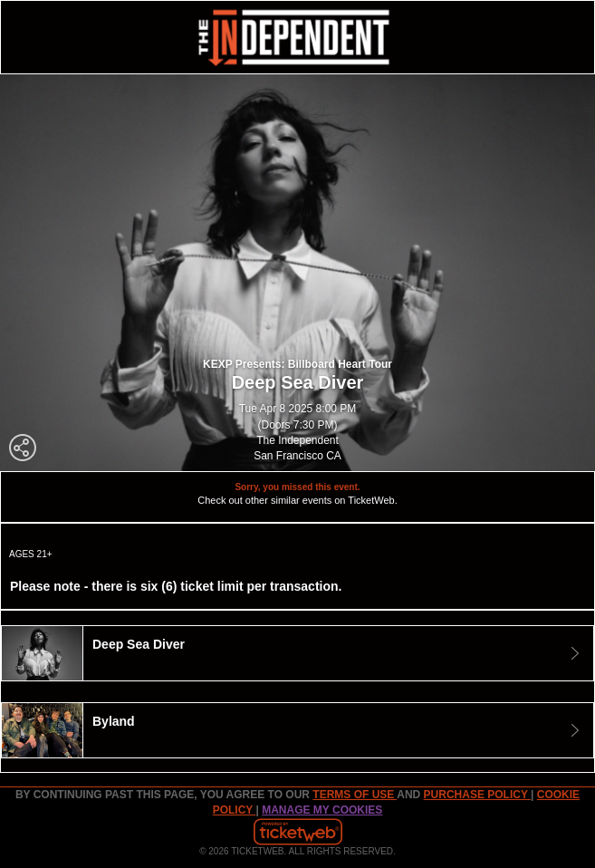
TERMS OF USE (355, 795)
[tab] (297, 653)
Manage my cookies (322, 810)
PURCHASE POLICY (477, 795)
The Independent (297, 440)
